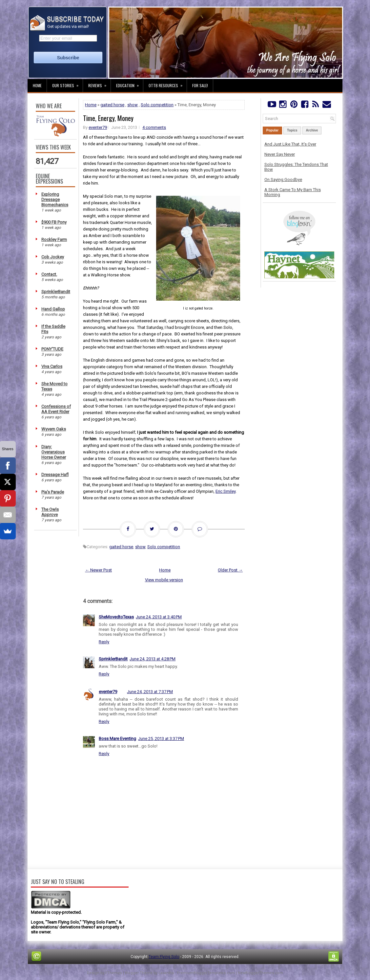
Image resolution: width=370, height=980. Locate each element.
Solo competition (157, 105)
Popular (272, 130)
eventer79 (98, 127)
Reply (104, 642)
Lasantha (166, 973)
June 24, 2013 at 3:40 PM (159, 617)
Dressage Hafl (55, 475)
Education (130, 84)
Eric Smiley (226, 491)
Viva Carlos (52, 366)
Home (37, 85)
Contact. (49, 274)
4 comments (154, 127)
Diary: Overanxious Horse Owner (54, 452)
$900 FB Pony (54, 222)
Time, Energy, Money (108, 118)
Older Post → (230, 570)
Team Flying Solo (164, 957)
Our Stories (67, 84)
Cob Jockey (53, 257)
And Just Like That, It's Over (290, 144)
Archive (312, 130)
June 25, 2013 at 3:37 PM (161, 739)
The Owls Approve (50, 512)
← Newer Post (98, 570)
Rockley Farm (54, 240)
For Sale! (200, 85)
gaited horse (112, 105)
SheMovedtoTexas (116, 617)
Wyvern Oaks (54, 429)
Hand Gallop (53, 309)
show (133, 105)
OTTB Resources (168, 84)
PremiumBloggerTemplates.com (206, 973)
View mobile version (164, 580)
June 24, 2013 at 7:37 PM (150, 692)
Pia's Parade (53, 492)
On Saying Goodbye (283, 180)
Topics (292, 130)
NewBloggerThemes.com (260, 973)
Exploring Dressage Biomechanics (55, 200)
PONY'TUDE (52, 349)
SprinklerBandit (56, 292)
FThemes (114, 973)
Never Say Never (280, 154)
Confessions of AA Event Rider (56, 409)
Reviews (99, 84)
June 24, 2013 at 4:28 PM (153, 659)
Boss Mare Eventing (117, 739)
